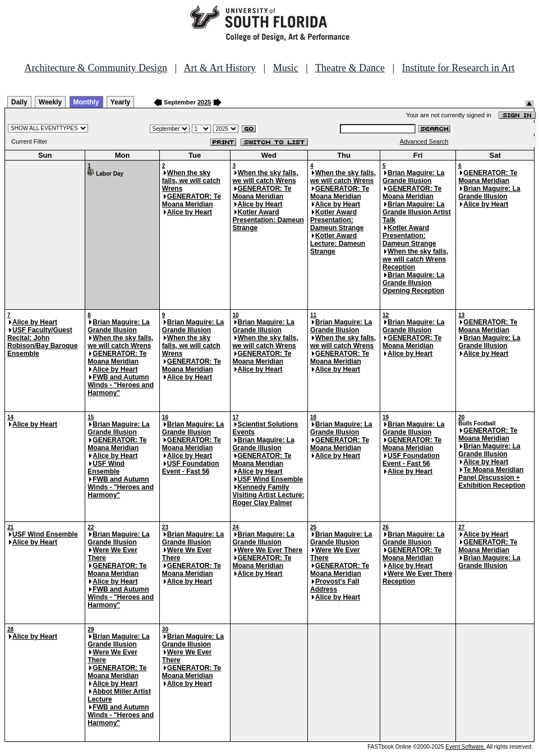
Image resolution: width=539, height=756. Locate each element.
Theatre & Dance (350, 68)
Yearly (120, 102)
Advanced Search (424, 141)
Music (286, 68)
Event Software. (465, 747)
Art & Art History (220, 68)
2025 (204, 102)
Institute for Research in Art (459, 68)
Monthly (86, 102)
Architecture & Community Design (96, 68)
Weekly (50, 102)
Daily (19, 102)
